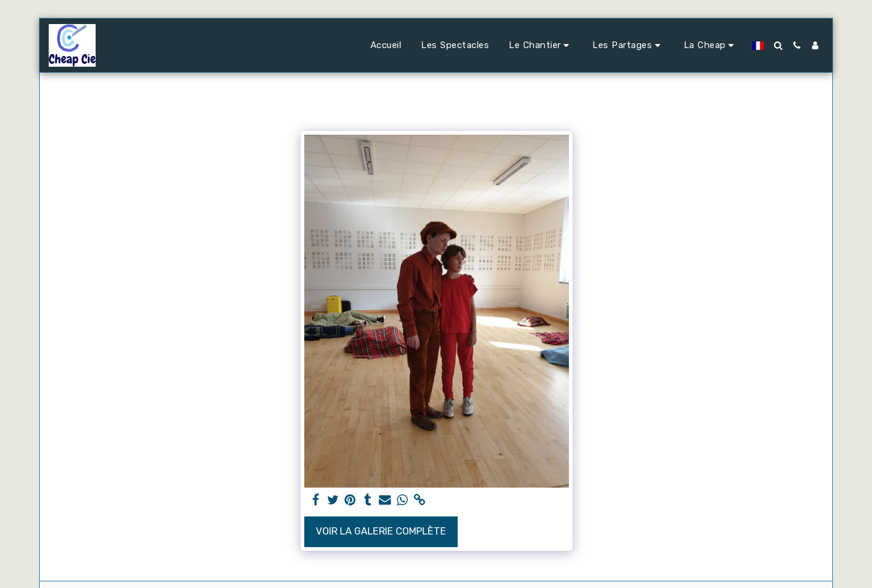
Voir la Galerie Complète (381, 531)
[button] (541, 46)
